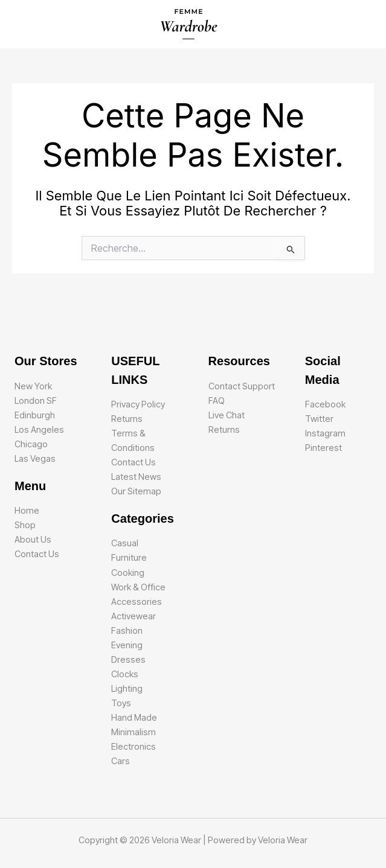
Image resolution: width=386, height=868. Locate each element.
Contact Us (37, 554)
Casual (125, 543)
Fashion (127, 631)
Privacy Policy (138, 404)
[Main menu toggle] (361, 24)
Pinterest (323, 448)
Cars (121, 761)
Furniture (129, 558)
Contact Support (242, 386)
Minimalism (133, 732)
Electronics (133, 747)
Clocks (125, 674)
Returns (127, 419)
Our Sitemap (136, 491)
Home (27, 511)
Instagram (325, 433)
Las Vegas (35, 459)
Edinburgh (35, 415)
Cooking (128, 573)
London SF (36, 401)
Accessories (137, 602)
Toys (121, 703)
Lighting (127, 689)
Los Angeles (39, 430)
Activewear (133, 616)
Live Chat (227, 415)
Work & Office (138, 587)
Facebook (325, 404)
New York (33, 386)
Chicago (31, 444)
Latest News (136, 477)
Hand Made (134, 718)
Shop (25, 525)
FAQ (217, 401)
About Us (33, 540)
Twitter (319, 419)
